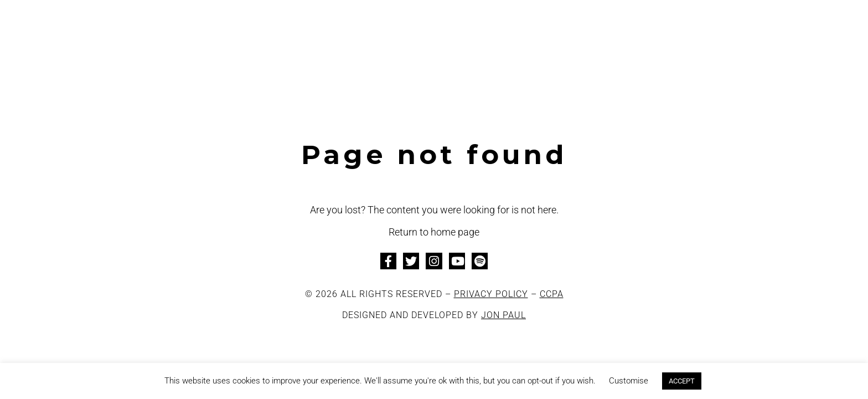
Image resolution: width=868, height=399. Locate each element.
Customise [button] (629, 381)
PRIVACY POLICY (491, 294)
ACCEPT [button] (682, 381)
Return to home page (434, 232)
